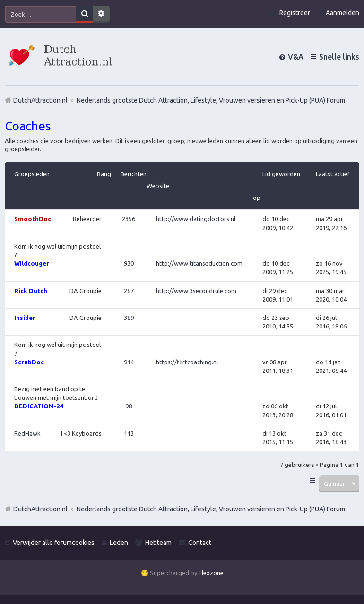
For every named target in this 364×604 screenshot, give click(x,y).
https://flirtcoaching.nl (187, 362)
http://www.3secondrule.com (196, 291)
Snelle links (339, 57)
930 (129, 263)
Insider (25, 318)
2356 (129, 219)
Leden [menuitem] (119, 543)
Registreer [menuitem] (295, 13)
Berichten (134, 174)
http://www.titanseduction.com (199, 263)
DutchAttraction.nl (40, 509)
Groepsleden (32, 174)
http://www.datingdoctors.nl (196, 219)
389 (129, 318)
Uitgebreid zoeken (101, 14)
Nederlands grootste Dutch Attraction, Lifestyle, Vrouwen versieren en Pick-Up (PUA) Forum (211, 509)
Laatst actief (333, 174)
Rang (104, 174)
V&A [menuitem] (296, 57)
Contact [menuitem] (200, 543)
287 (129, 291)
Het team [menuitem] (158, 543)
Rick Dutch (31, 291)
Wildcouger (32, 263)
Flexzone (211, 573)
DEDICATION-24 (39, 406)
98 (129, 406)
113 (129, 433)
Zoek (84, 14)
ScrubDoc (29, 362)
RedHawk (27, 433)
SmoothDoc (33, 219)
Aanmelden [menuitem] (342, 13)
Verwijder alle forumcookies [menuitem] (54, 543)
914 (129, 362)
